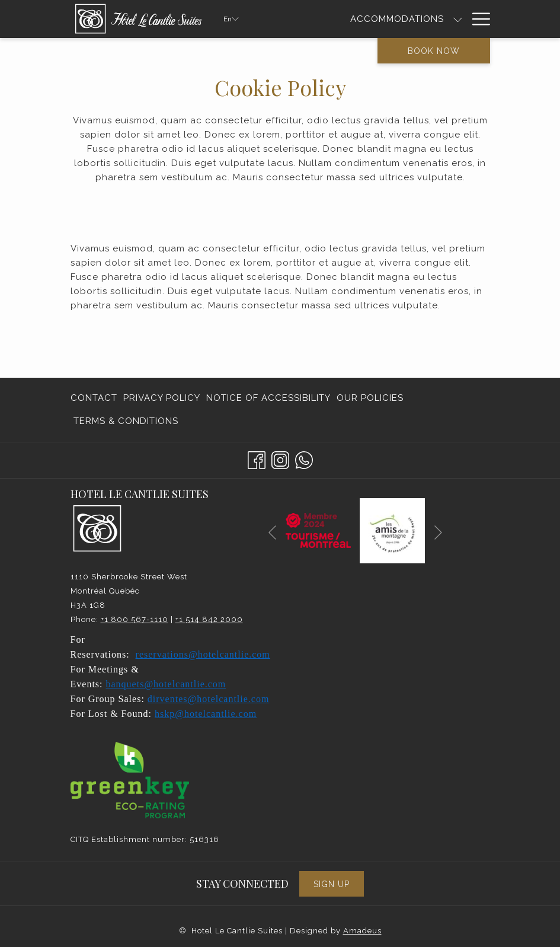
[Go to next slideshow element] (438, 533)
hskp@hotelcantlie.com (206, 714)
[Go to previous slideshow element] (272, 533)
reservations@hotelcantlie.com (203, 654)
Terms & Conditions (126, 421)
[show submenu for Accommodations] (458, 19)
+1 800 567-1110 (135, 619)
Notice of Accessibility (268, 398)
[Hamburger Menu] (477, 19)
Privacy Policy (162, 398)
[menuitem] (95, 398)
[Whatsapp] (304, 459)
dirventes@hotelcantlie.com (209, 699)
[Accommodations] (397, 19)
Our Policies (370, 398)
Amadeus (362, 931)
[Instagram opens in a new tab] (280, 459)
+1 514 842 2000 (209, 619)
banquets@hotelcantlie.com (166, 684)
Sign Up (332, 884)
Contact (94, 398)
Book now (434, 51)
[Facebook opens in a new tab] (257, 459)
